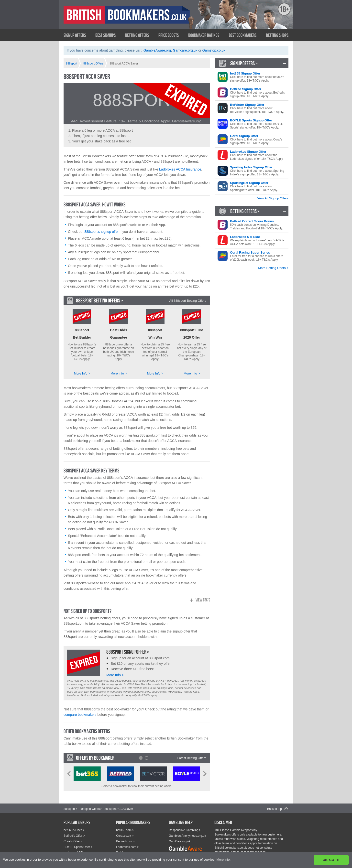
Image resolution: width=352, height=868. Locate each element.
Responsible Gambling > (185, 822)
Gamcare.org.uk (185, 50)
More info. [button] (224, 860)
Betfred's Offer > (74, 828)
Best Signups (105, 35)
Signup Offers (75, 35)
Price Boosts (169, 35)
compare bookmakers (80, 707)
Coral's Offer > (73, 833)
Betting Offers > (245, 211)
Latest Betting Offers (192, 750)
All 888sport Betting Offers (188, 301)
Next (205, 766)
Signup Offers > (244, 63)
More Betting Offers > (273, 268)
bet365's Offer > (74, 822)
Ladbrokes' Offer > (76, 845)
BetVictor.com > (126, 845)
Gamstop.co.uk (214, 50)
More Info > (82, 365)
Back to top (275, 801)
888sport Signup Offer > (128, 644)
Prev (69, 766)
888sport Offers (90, 801)
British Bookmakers (111, 19)
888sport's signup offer (102, 232)
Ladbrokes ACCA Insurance (180, 169)
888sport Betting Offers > (99, 300)
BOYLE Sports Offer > (78, 839)
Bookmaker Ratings (204, 35)
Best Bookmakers (243, 35)
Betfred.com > (125, 833)
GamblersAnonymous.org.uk (187, 828)
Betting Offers (137, 35)
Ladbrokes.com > (127, 839)
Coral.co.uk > (125, 828)
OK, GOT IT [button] (331, 860)
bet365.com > (125, 822)
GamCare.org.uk (180, 833)
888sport (69, 801)
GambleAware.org (157, 50)
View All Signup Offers (273, 198)
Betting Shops (277, 35)
